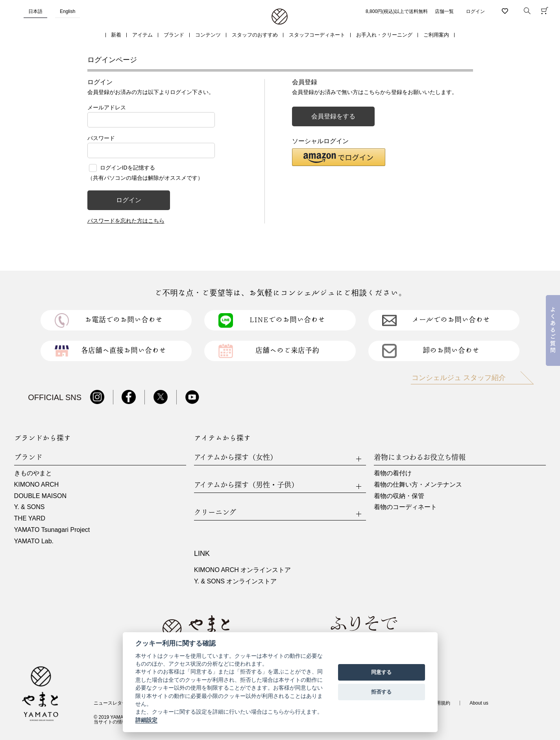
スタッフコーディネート (317, 35)
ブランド (174, 35)
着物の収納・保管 (399, 496)
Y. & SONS (30, 507)
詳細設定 (146, 720)
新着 (116, 35)
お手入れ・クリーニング (384, 35)
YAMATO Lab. (34, 541)
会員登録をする (333, 116)
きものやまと (33, 473)
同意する (381, 672)
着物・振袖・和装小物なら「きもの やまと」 (280, 17)
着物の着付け (393, 473)
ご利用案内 (436, 35)
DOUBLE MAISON (40, 496)
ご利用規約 (438, 703)
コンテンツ (208, 35)
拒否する (381, 692)
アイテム (142, 35)
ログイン (475, 11)
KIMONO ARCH (37, 484)
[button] (339, 157)
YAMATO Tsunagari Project (52, 530)
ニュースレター (110, 703)
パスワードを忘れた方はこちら (126, 221)
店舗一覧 (444, 11)
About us (479, 703)
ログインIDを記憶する (128, 168)
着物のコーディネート (405, 507)
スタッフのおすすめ (255, 35)
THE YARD (30, 518)
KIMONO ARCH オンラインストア (242, 570)
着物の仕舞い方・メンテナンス (418, 484)
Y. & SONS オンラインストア (235, 581)
